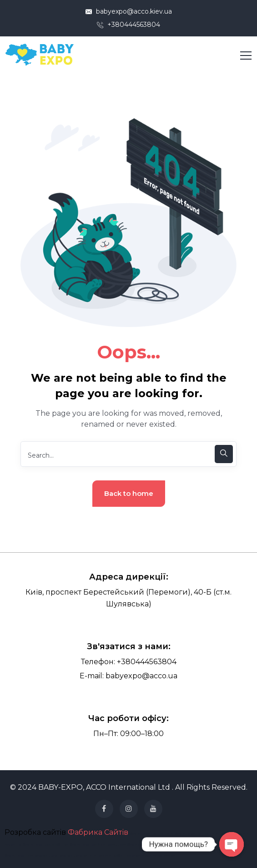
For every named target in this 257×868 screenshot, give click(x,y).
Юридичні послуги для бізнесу (199, 844)
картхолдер (46, 855)
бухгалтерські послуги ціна (202, 833)
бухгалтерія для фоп (147, 844)
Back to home (129, 493)
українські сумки (159, 855)
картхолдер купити (78, 855)
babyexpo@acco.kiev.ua (129, 11)
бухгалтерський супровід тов (98, 844)
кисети (105, 855)
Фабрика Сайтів (98, 832)
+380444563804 (128, 25)
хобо (118, 855)
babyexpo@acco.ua (141, 676)
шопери (132, 855)
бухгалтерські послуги (152, 833)
